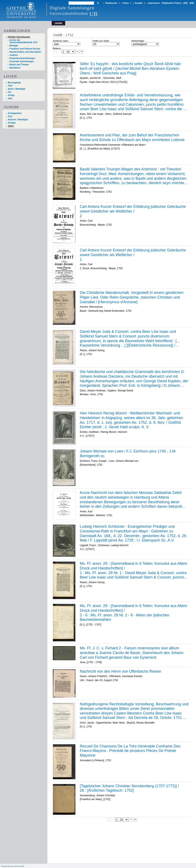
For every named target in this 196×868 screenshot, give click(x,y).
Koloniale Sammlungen (22, 61)
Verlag (11, 95)
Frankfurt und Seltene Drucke (25, 49)
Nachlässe (15, 68)
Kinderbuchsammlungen (22, 58)
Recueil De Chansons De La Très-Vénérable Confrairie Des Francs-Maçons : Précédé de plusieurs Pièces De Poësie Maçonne (130, 751)
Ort (10, 92)
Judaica (14, 55)
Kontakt (139, 3)
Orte (10, 116)
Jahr (10, 98)
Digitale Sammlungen (19, 37)
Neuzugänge (14, 83)
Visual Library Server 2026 (12, 866)
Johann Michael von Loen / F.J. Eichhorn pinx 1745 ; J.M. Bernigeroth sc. (128, 454)
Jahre (11, 126)
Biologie (14, 46)
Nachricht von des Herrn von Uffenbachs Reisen (121, 671)
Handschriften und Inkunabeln (25, 52)
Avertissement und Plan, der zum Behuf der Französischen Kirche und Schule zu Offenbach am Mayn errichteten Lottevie (132, 137)
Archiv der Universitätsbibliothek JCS (23, 41)
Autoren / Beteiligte (18, 120)
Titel (10, 86)
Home (126, 3)
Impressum (154, 3)
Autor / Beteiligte (17, 89)
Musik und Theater (19, 65)
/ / (134, 570)
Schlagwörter (15, 113)
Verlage (12, 123)
